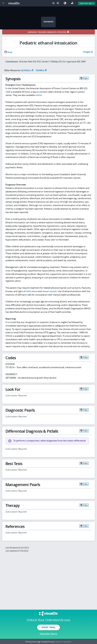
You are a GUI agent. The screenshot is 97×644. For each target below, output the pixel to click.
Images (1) (88, 52)
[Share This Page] (58, 3)
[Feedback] (73, 3)
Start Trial (48, 627)
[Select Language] (66, 3)
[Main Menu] (3, 3)
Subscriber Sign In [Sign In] (87, 3)
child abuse (32, 291)
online (38, 95)
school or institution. (63, 642)
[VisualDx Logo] (15, 3)
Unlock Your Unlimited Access (48, 620)
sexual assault (49, 291)
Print (8, 52)
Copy (85, 78)
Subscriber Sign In (48, 634)
